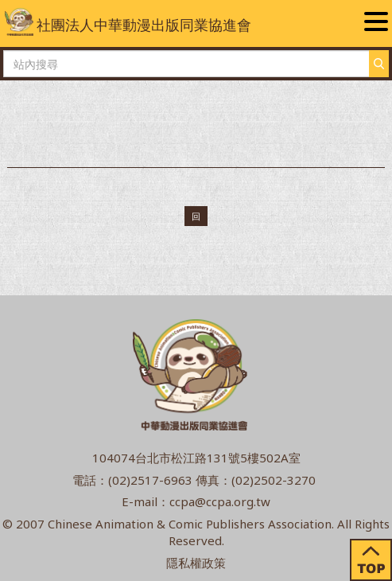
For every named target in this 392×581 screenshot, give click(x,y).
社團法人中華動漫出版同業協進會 (128, 22)
